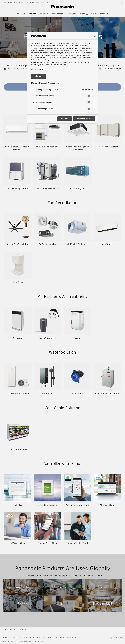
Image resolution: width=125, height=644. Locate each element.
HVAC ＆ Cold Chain (9, 630)
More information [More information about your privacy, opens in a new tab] (37, 69)
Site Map (5, 637)
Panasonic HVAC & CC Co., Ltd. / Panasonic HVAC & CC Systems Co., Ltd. (27, 3)
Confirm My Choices (84, 119)
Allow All (39, 76)
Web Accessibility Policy (32, 637)
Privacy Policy (47, 637)
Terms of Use (16, 637)
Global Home (71, 637)
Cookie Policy (59, 637)
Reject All (65, 119)
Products (23, 630)
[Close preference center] (95, 36)
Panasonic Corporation (10, 641)
